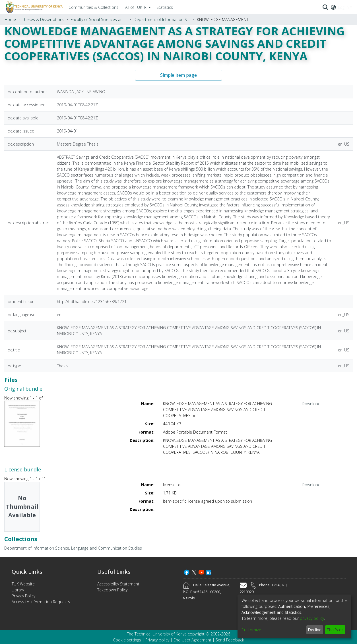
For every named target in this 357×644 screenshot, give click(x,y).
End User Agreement (192, 640)
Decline (315, 630)
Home (10, 19)
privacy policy (312, 618)
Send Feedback (230, 640)
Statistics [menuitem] (165, 7)
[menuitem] (137, 7)
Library (18, 590)
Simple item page (178, 75)
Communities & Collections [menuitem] (93, 7)
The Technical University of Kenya (157, 634)
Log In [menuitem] (343, 7)
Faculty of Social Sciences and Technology (99, 19)
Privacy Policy (23, 596)
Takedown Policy (112, 590)
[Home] (34, 7)
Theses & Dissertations (43, 19)
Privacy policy (157, 640)
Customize (251, 630)
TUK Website (23, 584)
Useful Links (114, 572)
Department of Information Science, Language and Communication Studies (162, 19)
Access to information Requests (41, 602)
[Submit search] (326, 7)
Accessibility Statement (118, 584)
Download (311, 404)
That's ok (335, 630)
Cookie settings (127, 640)
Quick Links (27, 572)
